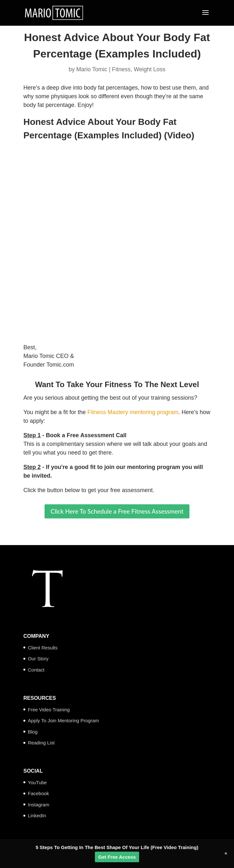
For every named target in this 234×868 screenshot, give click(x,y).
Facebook (38, 793)
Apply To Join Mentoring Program (63, 720)
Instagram (39, 805)
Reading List (41, 743)
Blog (33, 732)
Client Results (43, 648)
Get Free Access (117, 857)
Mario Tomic (92, 69)
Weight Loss (150, 69)
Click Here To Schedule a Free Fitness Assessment (117, 511)
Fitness (121, 69)
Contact (36, 670)
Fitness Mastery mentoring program (133, 412)
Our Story (38, 659)
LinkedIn (37, 816)
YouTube (37, 782)
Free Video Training (49, 710)
